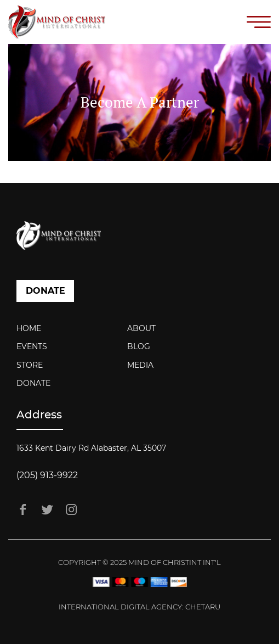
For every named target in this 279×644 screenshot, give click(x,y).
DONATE (45, 291)
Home (29, 328)
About (141, 328)
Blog (139, 346)
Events (32, 346)
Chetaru (203, 607)
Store (30, 365)
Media (140, 365)
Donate (33, 383)
